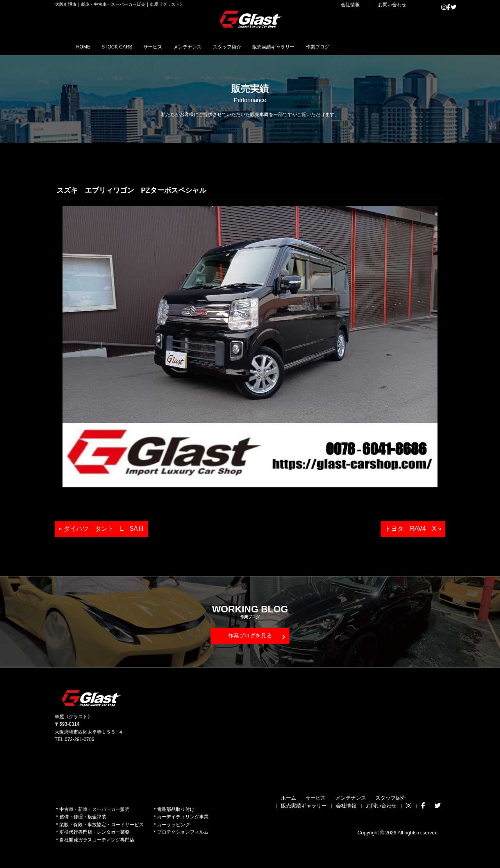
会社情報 (368, 5)
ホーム (288, 798)
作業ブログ (387, 47)
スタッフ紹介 (273, 47)
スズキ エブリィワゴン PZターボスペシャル (131, 190)
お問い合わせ (398, 5)
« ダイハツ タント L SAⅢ (101, 529)
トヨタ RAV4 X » (413, 529)
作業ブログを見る (257, 636)
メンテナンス (223, 47)
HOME (88, 47)
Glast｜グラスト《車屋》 (251, 19)
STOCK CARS (132, 47)
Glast (92, 698)
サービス (179, 47)
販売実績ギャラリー (332, 47)
